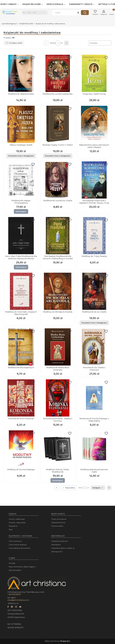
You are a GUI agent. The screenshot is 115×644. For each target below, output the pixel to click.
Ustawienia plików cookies (62, 548)
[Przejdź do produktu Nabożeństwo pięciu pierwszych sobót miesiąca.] (94, 124)
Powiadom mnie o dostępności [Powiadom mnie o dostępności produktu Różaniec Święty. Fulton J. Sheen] (58, 156)
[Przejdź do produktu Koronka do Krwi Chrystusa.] (21, 398)
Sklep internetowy (57, 641)
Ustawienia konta (58, 523)
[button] (85, 13)
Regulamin (13, 526)
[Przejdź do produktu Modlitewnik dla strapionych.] (21, 347)
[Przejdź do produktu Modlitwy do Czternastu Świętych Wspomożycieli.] (21, 291)
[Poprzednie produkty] (69, 488)
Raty (11, 530)
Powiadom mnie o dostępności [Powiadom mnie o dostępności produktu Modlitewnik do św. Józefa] (94, 323)
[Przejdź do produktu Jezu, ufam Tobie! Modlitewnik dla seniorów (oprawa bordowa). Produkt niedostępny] (21, 236)
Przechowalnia (57, 526)
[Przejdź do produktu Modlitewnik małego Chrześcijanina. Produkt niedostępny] (21, 180)
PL (24, 12)
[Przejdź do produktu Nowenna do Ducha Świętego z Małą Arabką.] (94, 398)
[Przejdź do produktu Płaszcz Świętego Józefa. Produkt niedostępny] (21, 124)
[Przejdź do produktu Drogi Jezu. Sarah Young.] (94, 73)
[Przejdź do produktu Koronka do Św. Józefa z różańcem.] (94, 347)
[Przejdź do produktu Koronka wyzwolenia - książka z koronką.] (58, 398)
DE (35, 12)
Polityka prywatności (60, 541)
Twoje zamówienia (59, 519)
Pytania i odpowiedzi (17, 523)
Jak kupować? (57, 552)
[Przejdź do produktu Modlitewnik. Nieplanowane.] (21, 73)
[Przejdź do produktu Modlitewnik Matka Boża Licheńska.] (58, 347)
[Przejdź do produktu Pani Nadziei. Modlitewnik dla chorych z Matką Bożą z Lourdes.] (58, 236)
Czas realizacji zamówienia (19, 548)
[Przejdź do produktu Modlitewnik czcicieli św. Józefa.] (58, 180)
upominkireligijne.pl (9, 24)
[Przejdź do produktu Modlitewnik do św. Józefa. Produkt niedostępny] (94, 291)
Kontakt (12, 563)
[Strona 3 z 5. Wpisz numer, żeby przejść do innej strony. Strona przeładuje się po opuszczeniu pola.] (58, 43)
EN (29, 12)
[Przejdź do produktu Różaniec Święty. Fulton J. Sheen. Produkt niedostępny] (58, 124)
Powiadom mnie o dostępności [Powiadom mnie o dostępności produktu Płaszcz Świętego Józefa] (21, 156)
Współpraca (56, 545)
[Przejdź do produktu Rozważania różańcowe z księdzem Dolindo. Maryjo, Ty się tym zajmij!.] (94, 180)
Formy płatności (15, 541)
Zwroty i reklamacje (17, 519)
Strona (53, 43)
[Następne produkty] (98, 488)
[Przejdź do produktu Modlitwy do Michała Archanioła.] (58, 291)
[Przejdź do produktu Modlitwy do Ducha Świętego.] (21, 449)
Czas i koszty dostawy (18, 545)
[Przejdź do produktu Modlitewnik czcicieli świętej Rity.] (58, 73)
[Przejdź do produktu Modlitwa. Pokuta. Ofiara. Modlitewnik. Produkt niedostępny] (58, 449)
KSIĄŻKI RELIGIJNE (26, 24)
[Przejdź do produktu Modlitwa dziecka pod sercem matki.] (94, 449)
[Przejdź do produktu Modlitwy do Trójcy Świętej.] (94, 236)
